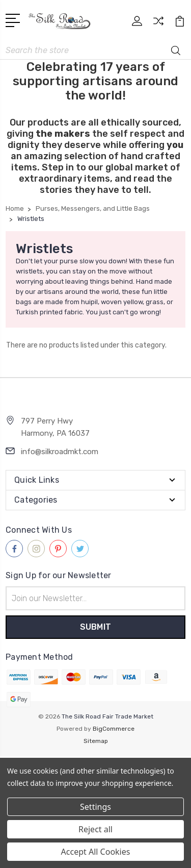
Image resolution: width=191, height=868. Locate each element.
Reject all (95, 829)
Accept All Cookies (96, 852)
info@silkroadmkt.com (60, 452)
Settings (95, 807)
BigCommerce (114, 729)
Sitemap (96, 741)
